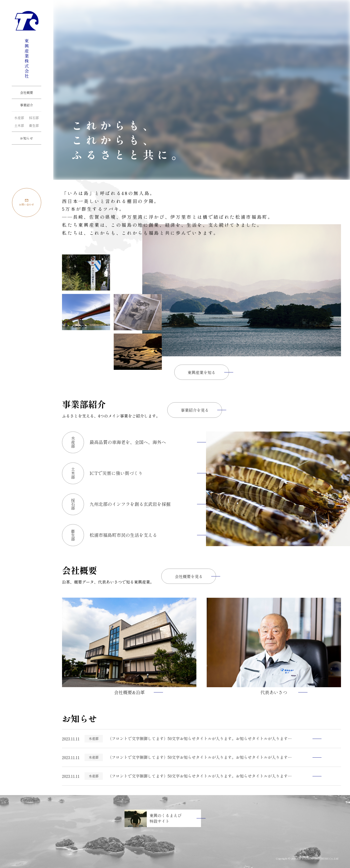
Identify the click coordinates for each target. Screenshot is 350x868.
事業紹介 (26, 105)
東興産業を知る (201, 372)
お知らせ (26, 138)
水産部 (19, 118)
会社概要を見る (189, 576)
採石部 (34, 118)
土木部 (19, 125)
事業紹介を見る (195, 410)
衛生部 (34, 125)
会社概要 (26, 93)
